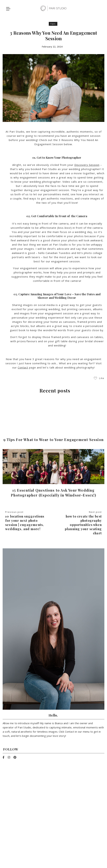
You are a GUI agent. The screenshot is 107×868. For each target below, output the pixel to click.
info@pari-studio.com (53, 829)
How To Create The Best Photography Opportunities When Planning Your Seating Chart (83, 525)
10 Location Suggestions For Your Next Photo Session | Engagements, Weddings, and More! (25, 523)
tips (53, 24)
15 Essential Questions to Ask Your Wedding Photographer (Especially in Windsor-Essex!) (53, 493)
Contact (23, 367)
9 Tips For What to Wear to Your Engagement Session (53, 440)
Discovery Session (87, 165)
